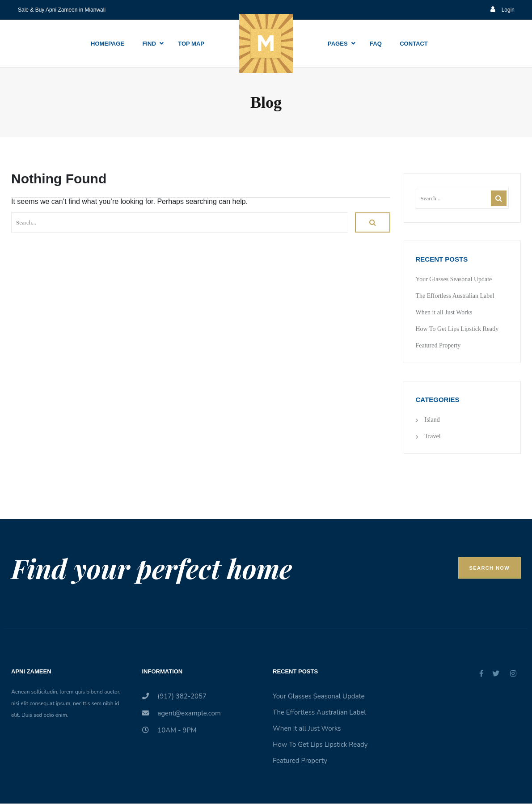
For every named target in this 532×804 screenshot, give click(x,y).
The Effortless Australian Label (455, 296)
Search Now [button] (490, 568)
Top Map (191, 44)
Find (149, 44)
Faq (376, 44)
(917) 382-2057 (175, 696)
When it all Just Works (444, 312)
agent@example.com (182, 713)
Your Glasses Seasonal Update (454, 279)
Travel (433, 436)
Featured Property (438, 345)
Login (502, 10)
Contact (414, 44)
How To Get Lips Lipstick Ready (457, 329)
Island (432, 420)
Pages (338, 44)
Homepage (108, 44)
